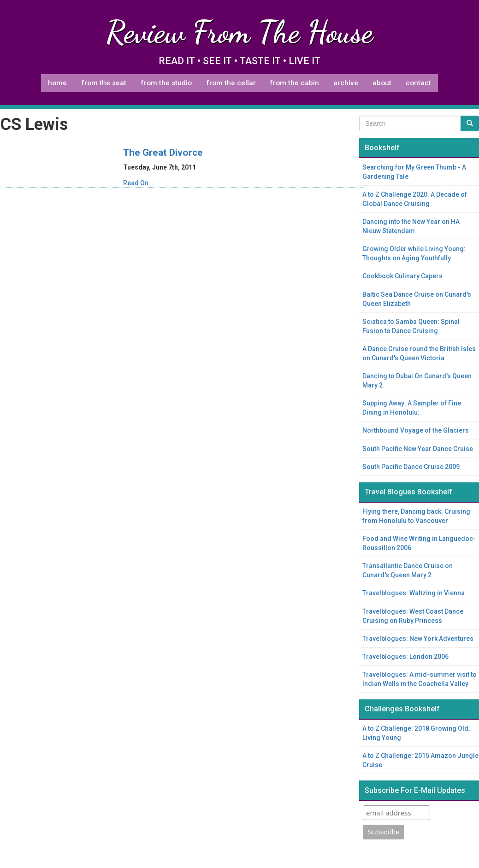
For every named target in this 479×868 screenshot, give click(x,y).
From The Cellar (231, 83)
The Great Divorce (163, 152)
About (382, 83)
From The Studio (166, 83)
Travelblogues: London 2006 (405, 657)
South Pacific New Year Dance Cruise (418, 449)
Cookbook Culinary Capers (402, 276)
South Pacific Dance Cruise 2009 (411, 467)
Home (57, 83)
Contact (418, 83)
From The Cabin (294, 83)
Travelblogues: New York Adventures (418, 639)
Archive (346, 83)
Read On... (139, 183)
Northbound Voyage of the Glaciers (416, 430)
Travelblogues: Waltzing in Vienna (414, 593)
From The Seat (104, 83)
